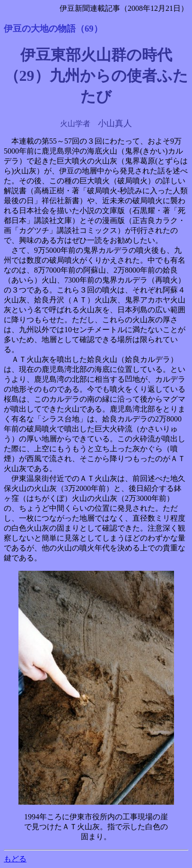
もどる (15, 859)
